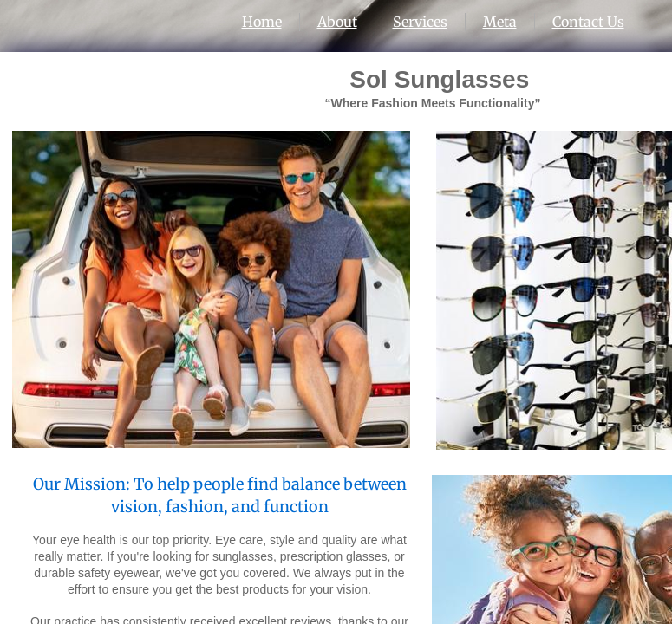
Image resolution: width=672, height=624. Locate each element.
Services (420, 22)
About (337, 22)
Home (262, 22)
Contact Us (588, 22)
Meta (500, 22)
